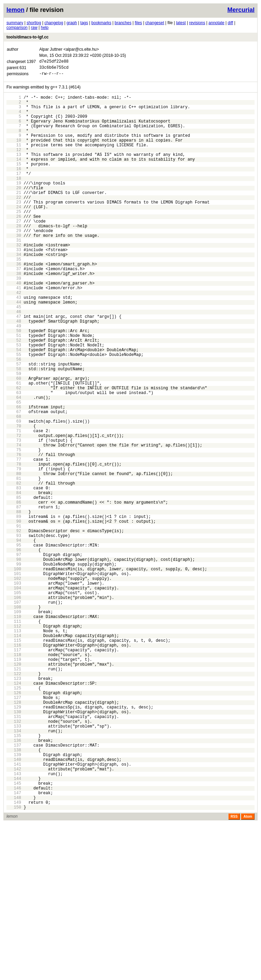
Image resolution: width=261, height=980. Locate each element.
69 (14, 495)
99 (14, 668)
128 (14, 836)
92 (14, 628)
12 (14, 165)
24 (14, 234)
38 (14, 315)
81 (14, 564)
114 (14, 755)
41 (14, 333)
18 (14, 200)
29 (14, 263)
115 (14, 761)
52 (14, 396)
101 (14, 680)
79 (14, 552)
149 (14, 957)
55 (14, 414)
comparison (17, 28)
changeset (155, 23)
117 (14, 772)
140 (14, 905)
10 (14, 153)
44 (14, 350)
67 (14, 483)
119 (14, 784)
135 (14, 876)
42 (14, 338)
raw (34, 28)
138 (14, 894)
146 (14, 940)
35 (14, 298)
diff (230, 23)
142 (14, 917)
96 (14, 651)
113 (14, 749)
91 (14, 622)
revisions (197, 23)
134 (14, 871)
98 (14, 662)
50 (14, 385)
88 (14, 605)
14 (14, 176)
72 (14, 512)
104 (14, 697)
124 (14, 813)
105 (14, 703)
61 (14, 448)
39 (14, 321)
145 (14, 934)
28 (14, 257)
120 (14, 790)
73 (14, 518)
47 (14, 367)
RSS (234, 973)
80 (14, 558)
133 (14, 865)
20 (14, 211)
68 (14, 489)
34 (14, 292)
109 (14, 726)
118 (14, 778)
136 (14, 882)
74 (14, 524)
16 (14, 188)
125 (14, 819)
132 (14, 859)
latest (181, 23)
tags (84, 23)
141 (14, 911)
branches (123, 23)
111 (14, 738)
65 (14, 471)
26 (14, 246)
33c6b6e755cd (54, 69)
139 (14, 900)
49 (14, 379)
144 (14, 928)
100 (14, 674)
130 (14, 847)
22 (14, 223)
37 (14, 309)
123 (14, 807)
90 (14, 616)
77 (14, 541)
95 (14, 645)
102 (14, 685)
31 (14, 275)
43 (14, 344)
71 (14, 506)
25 (14, 240)
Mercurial (241, 10)
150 (14, 963)
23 (14, 228)
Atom (248, 973)
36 (14, 304)
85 (14, 587)
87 (14, 599)
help (45, 28)
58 (14, 431)
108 (14, 720)
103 (14, 691)
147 (14, 946)
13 (14, 171)
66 (14, 477)
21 (14, 217)
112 (14, 743)
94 (14, 639)
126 (14, 824)
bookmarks (101, 23)
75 (14, 529)
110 (14, 732)
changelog (54, 23)
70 (14, 500)
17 (14, 194)
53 (14, 402)
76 (14, 535)
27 (14, 252)
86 (14, 593)
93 (14, 633)
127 (14, 830)
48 (14, 373)
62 (14, 454)
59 (14, 437)
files (138, 23)
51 (14, 390)
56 (14, 419)
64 (14, 466)
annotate (217, 23)
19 (14, 205)
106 (14, 709)
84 (14, 581)
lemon (15, 10)
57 (14, 425)
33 (14, 286)
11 (14, 159)
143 (14, 923)
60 (14, 443)
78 (14, 547)
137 (14, 888)
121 (14, 795)
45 (14, 356)
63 (14, 460)
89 (14, 610)
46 (14, 362)
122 (14, 801)
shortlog (34, 23)
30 (14, 269)
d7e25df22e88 (54, 62)
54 (14, 408)
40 (14, 327)
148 (14, 952)
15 (14, 182)
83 (14, 576)
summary (15, 23)
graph (72, 23)
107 (14, 714)
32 (14, 281)
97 (14, 657)
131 (14, 853)
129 (14, 842)
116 (14, 766)
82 (14, 570)
